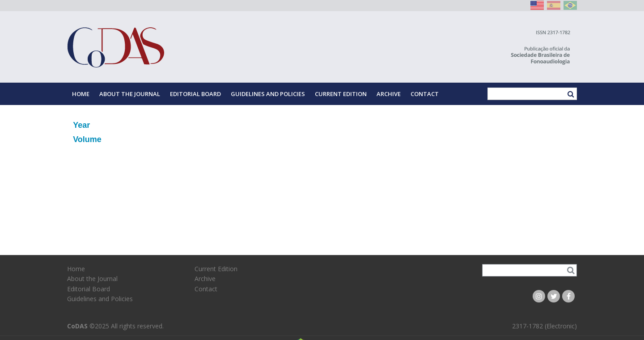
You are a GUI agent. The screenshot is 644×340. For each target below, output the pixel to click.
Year (81, 125)
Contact (425, 94)
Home (81, 94)
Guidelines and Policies (268, 94)
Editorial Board (195, 94)
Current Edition (341, 94)
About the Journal (130, 94)
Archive (389, 94)
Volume (87, 139)
